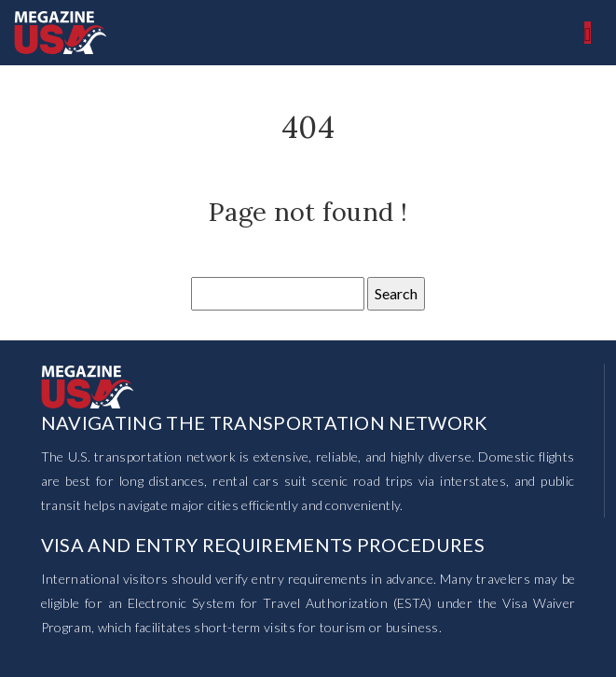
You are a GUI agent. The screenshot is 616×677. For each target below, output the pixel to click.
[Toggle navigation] (588, 33)
